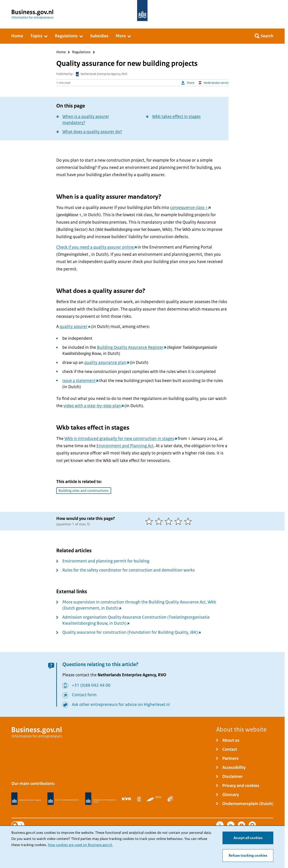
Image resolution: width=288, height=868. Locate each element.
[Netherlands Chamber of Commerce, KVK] (127, 799)
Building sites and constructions (84, 491)
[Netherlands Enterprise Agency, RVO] (26, 799)
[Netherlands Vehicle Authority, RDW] (154, 799)
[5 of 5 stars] (189, 521)
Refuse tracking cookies (248, 856)
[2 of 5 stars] (160, 521)
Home (61, 52)
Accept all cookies (248, 838)
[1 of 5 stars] (150, 521)
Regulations (81, 52)
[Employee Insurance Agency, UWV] (171, 799)
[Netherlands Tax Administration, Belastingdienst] (63, 799)
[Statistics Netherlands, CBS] (139, 799)
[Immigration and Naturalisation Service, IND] (101, 799)
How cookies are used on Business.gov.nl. (80, 845)
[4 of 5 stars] (179, 521)
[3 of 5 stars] (170, 521)
